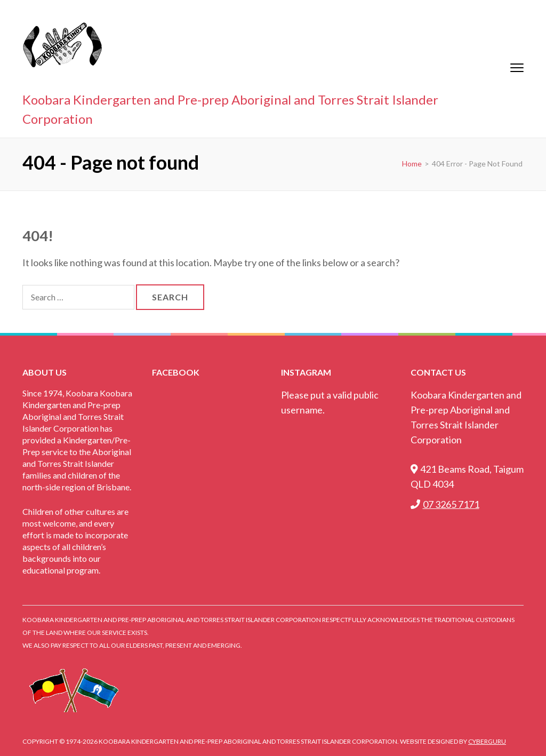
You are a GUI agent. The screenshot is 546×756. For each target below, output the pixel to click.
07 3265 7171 (445, 504)
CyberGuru (487, 741)
